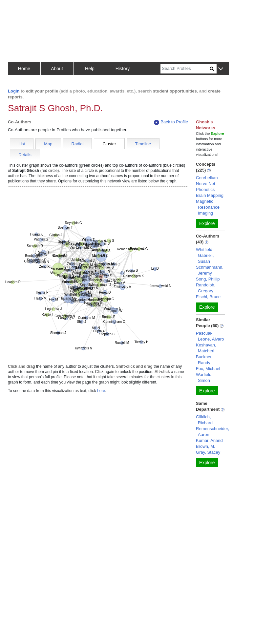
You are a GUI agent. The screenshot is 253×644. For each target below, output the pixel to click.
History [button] (123, 69)
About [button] (57, 69)
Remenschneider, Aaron (212, 432)
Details (25, 155)
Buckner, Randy (204, 360)
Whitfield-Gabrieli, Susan (205, 255)
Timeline (143, 144)
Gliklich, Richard (204, 420)
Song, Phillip (208, 279)
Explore (207, 223)
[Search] (185, 69)
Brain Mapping (210, 195)
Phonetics (205, 189)
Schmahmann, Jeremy (210, 270)
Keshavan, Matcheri (206, 348)
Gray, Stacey (208, 452)
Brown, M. (206, 446)
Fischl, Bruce (208, 297)
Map (48, 144)
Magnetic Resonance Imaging (208, 207)
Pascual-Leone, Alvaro (210, 336)
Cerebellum (207, 178)
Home (24, 69)
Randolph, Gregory (206, 288)
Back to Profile (171, 122)
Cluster (109, 144)
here (101, 391)
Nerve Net (206, 184)
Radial (78, 144)
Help (90, 69)
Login (14, 91)
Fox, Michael (208, 369)
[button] (221, 69)
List (22, 144)
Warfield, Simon (204, 377)
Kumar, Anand (209, 440)
